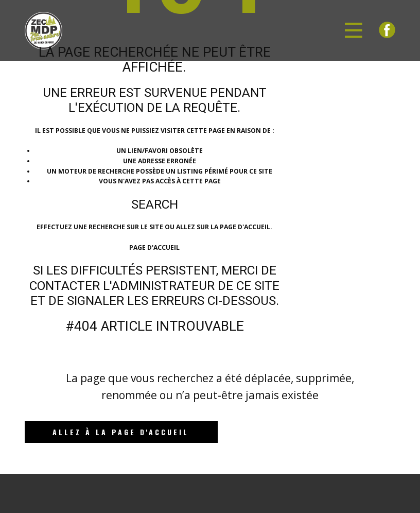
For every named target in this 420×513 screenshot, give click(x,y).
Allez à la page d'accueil (121, 432)
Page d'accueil (154, 247)
